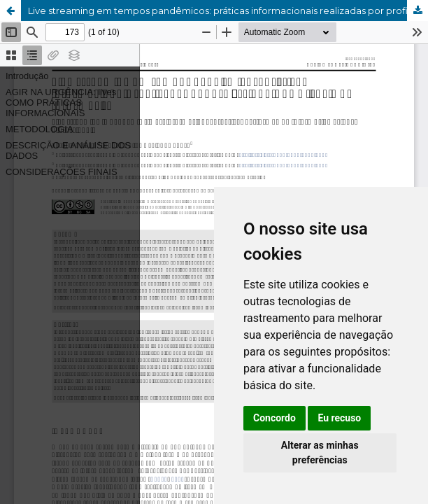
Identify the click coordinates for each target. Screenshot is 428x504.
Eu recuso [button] (339, 418)
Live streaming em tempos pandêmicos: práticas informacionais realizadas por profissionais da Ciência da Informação (228, 10)
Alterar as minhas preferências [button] (320, 453)
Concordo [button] (274, 418)
